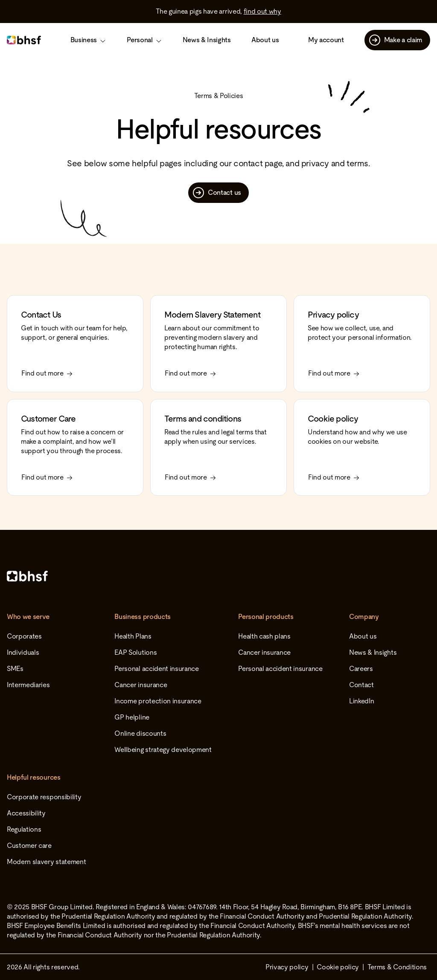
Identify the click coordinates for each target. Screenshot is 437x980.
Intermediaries (28, 685)
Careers (361, 669)
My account (326, 40)
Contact (361, 685)
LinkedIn (361, 701)
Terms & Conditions (397, 967)
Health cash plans (264, 636)
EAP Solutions (135, 652)
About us (265, 40)
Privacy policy (287, 967)
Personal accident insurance (156, 669)
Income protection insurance (158, 701)
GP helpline (132, 717)
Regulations (24, 829)
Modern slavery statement (46, 862)
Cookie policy (338, 967)
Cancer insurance (141, 685)
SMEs (15, 669)
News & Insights (207, 40)
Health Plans (133, 636)
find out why (262, 11)
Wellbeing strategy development (163, 750)
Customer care (29, 846)
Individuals (23, 652)
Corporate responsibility (44, 797)
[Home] (218, 576)
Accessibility (26, 813)
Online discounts (140, 733)
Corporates (24, 636)
